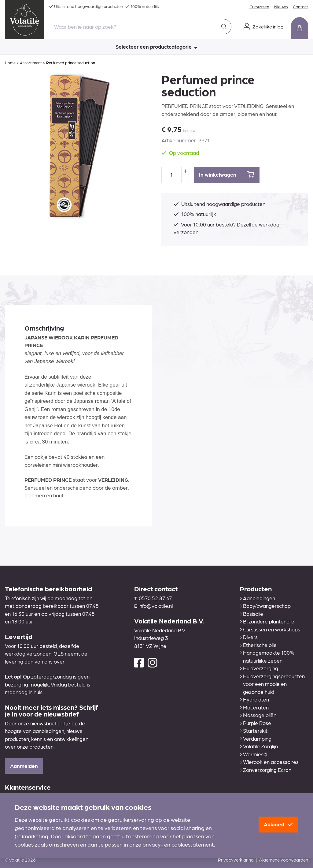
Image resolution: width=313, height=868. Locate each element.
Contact (300, 6)
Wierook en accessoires (269, 762)
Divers (249, 637)
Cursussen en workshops (270, 629)
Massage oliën (258, 715)
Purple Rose (255, 723)
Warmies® (254, 754)
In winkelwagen (227, 175)
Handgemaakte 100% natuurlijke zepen (267, 657)
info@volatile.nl (156, 606)
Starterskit (254, 731)
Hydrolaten (254, 699)
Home (10, 63)
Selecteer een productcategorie (156, 47)
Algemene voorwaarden (284, 860)
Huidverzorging (259, 668)
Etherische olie (258, 645)
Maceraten (254, 707)
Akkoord (278, 824)
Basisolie (251, 614)
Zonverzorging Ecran (265, 770)
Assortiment (31, 63)
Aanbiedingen (257, 598)
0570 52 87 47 (155, 598)
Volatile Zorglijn (259, 746)
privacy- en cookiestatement (178, 844)
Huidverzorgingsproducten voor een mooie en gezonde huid (272, 684)
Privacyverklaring (236, 860)
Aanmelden (24, 766)
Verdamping (256, 739)
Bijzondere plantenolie (267, 621)
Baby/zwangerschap (265, 606)
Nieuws (281, 6)
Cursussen (259, 6)
